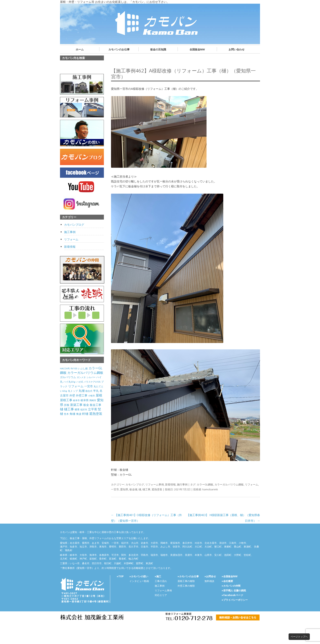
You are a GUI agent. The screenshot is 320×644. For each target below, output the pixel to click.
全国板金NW (197, 49)
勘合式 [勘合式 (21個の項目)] (89, 391)
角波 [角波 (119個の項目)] (79, 414)
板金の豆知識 (158, 49)
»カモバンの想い (139, 576)
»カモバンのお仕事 (188, 576)
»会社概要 (227, 581)
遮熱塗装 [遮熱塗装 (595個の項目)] (96, 414)
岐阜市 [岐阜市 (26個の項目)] (76, 400)
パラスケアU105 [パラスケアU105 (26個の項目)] (92, 382)
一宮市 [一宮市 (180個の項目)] (89, 386)
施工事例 (70, 232)
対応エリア (161, 595)
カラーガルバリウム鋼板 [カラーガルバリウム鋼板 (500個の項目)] (85, 373)
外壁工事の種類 (186, 586)
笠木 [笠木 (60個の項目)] (66, 414)
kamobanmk (210, 489)
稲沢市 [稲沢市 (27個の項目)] (84, 409)
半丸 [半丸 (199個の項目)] (96, 391)
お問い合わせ (237, 49)
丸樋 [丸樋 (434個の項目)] (82, 391)
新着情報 (170, 484)
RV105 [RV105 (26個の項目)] (74, 368)
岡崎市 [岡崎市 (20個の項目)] (93, 400)
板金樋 (133, 489)
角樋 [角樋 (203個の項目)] (72, 414)
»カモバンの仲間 (231, 586)
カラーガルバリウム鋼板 (229, 484)
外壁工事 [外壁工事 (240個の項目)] (82, 395)
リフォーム (252, 484)
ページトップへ (299, 637)
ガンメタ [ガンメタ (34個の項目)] (81, 377)
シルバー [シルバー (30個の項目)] (91, 377)
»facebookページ (232, 595)
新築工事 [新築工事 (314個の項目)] (76, 405)
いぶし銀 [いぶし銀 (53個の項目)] (83, 368)
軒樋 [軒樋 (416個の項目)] (85, 414)
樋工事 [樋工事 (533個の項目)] (69, 409)
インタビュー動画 (139, 581)
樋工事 (146, 489)
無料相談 (209, 581)
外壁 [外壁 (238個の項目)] (72, 395)
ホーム (80, 49)
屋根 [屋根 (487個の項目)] (99, 395)
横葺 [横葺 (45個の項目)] (77, 409)
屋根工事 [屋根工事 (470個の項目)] (66, 400)
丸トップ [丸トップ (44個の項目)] (73, 391)
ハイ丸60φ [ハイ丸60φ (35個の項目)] (69, 382)
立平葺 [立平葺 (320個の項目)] (93, 409)
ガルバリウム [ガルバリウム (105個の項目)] (68, 377)
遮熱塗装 (157, 489)
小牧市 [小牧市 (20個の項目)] (92, 396)
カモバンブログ (135, 484)
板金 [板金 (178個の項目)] (86, 405)
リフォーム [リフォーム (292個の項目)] (76, 386)
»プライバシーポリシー (235, 600)
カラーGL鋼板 (205, 484)
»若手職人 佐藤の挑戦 (234, 590)
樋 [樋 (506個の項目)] (62, 409)
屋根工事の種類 (186, 581)
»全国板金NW (230, 576)
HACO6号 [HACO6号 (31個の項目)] (65, 368)
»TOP (120, 576)
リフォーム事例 (155, 484)
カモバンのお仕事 (119, 49)
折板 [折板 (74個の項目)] (67, 405)
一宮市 (115, 489)
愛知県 (124, 489)
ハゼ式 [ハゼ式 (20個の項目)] (80, 382)
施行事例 (182, 484)
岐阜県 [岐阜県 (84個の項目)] (85, 400)
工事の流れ (161, 581)
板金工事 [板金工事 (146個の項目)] (96, 405)
